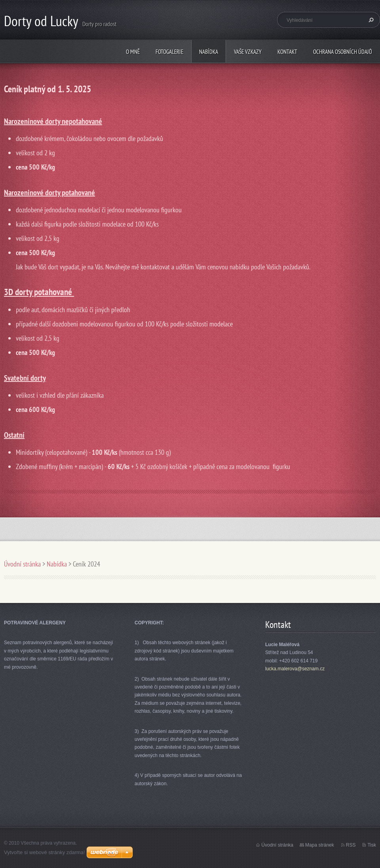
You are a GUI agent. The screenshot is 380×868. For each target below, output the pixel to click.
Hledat (370, 20)
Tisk (372, 845)
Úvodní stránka (22, 564)
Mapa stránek (320, 845)
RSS (351, 845)
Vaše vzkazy (248, 52)
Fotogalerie (169, 52)
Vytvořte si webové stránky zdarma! (45, 852)
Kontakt (287, 52)
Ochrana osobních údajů (343, 52)
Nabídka (209, 52)
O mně (133, 52)
